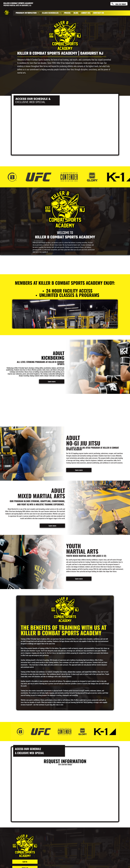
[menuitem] (28, 13)
